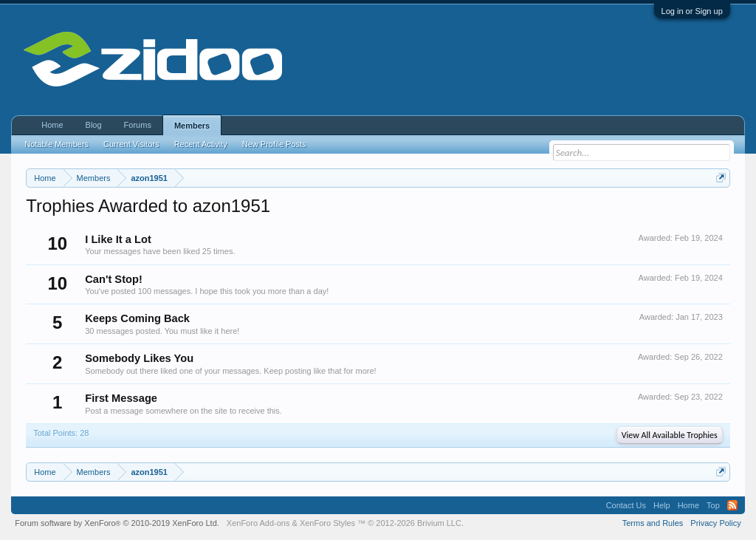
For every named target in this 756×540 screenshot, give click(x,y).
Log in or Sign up (692, 11)
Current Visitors (131, 144)
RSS (732, 505)
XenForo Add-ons (258, 523)
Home (52, 125)
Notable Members (56, 144)
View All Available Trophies (670, 435)
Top (713, 505)
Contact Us (626, 505)
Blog (94, 125)
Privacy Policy (715, 523)
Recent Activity (201, 144)
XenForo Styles (327, 523)
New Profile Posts (274, 144)
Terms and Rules (653, 523)
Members (192, 126)
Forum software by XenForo (117, 523)
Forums (138, 125)
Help (662, 505)
